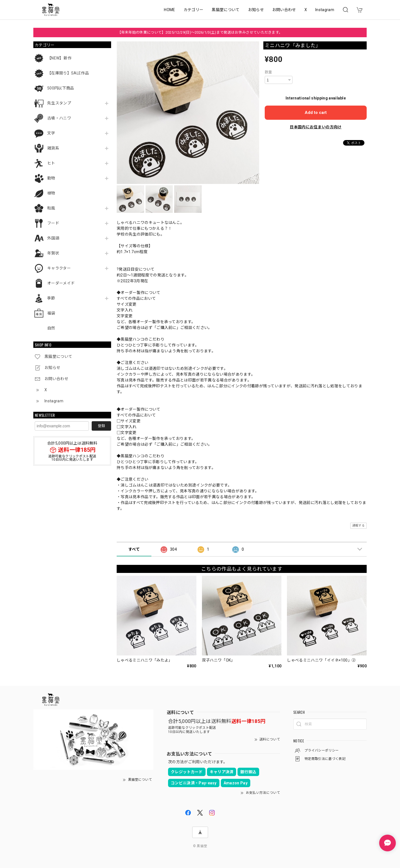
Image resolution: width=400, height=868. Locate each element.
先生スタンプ (59, 103)
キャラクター (59, 268)
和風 (51, 208)
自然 (51, 328)
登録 (101, 426)
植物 (51, 193)
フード (53, 223)
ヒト (51, 163)
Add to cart (316, 113)
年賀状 (53, 253)
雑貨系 (53, 148)
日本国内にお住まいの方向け (316, 127)
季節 (51, 298)
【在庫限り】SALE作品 (68, 73)
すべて (134, 549)
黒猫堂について (226, 10)
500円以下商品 (61, 88)
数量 (268, 72)
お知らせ (256, 10)
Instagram (325, 10)
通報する (358, 526)
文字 (51, 133)
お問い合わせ (284, 10)
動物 (51, 178)
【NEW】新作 (59, 58)
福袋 (51, 313)
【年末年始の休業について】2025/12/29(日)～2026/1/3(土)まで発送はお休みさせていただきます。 (200, 32)
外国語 (53, 238)
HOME (169, 10)
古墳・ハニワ (59, 118)
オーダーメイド (61, 283)
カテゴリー (194, 10)
